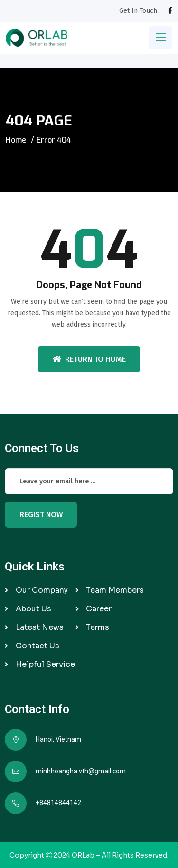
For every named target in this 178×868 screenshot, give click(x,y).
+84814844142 (58, 803)
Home (16, 140)
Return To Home (89, 359)
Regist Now (41, 515)
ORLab (83, 855)
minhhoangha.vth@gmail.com (81, 771)
